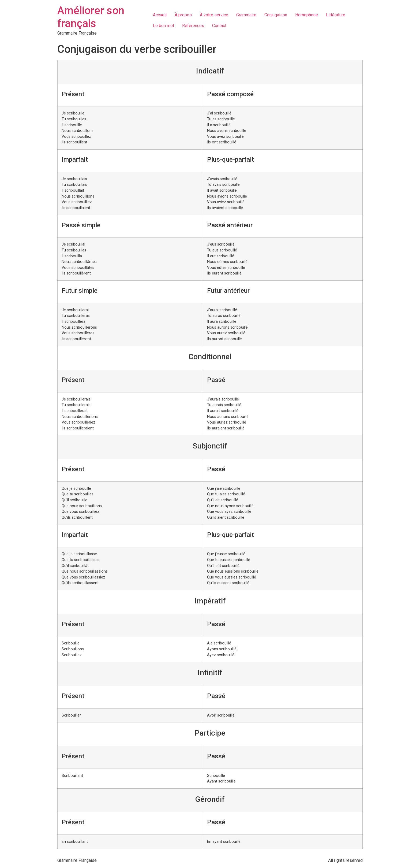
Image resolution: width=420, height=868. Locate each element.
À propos (183, 15)
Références (193, 26)
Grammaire (246, 15)
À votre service (214, 15)
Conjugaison (276, 15)
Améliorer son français (91, 17)
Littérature (336, 15)
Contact (219, 26)
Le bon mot (164, 26)
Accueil (160, 15)
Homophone (307, 15)
